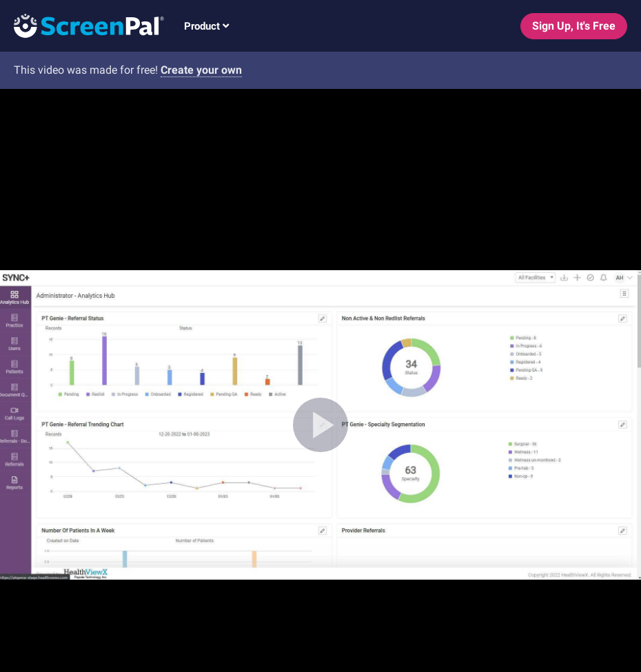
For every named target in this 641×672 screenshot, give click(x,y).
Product (206, 26)
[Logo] (82, 25)
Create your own (201, 70)
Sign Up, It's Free (574, 26)
